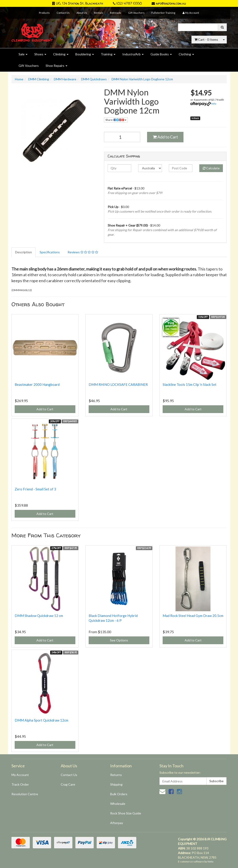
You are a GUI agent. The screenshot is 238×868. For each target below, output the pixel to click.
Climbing (61, 54)
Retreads (116, 13)
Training (108, 54)
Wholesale (118, 804)
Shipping (116, 784)
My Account (20, 775)
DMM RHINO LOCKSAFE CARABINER (118, 384)
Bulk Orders (119, 794)
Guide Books (161, 54)
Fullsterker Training (163, 13)
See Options (119, 640)
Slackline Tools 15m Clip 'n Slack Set (190, 384)
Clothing (186, 54)
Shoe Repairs (56, 66)
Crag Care (68, 784)
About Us (82, 13)
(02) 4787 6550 (127, 3)
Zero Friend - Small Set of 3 (35, 489)
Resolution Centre (25, 794)
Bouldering (85, 54)
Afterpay (117, 823)
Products (44, 13)
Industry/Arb (133, 54)
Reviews (83, 252)
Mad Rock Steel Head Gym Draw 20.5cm (193, 616)
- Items (206, 39)
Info (214, 104)
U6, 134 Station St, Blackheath (78, 3)
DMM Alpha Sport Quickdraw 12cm (41, 720)
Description (23, 252)
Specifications (50, 252)
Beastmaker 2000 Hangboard (37, 384)
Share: (116, 120)
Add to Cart (165, 137)
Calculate (211, 168)
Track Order (20, 784)
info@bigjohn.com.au (169, 3)
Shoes (40, 54)
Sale (23, 54)
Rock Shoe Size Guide (126, 813)
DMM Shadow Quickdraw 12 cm (39, 616)
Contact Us (63, 13)
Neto (210, 861)
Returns (116, 775)
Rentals (98, 13)
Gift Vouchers (136, 13)
